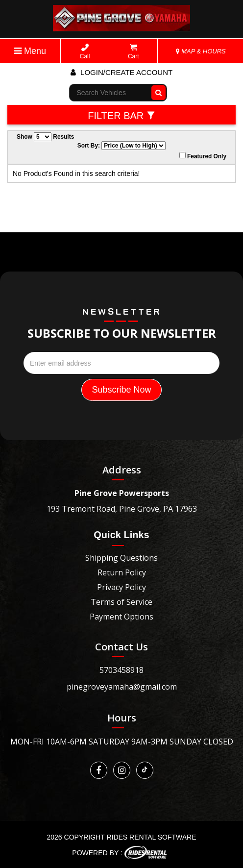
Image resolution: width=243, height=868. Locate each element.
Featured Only (203, 156)
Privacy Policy (121, 587)
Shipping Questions (121, 558)
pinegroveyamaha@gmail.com (122, 687)
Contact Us (121, 647)
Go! (156, 93)
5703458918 (121, 670)
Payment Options (121, 617)
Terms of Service (121, 602)
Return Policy (122, 572)
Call (85, 52)
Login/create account (121, 72)
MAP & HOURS (201, 51)
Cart (134, 52)
